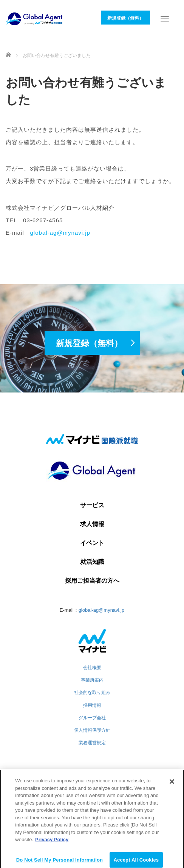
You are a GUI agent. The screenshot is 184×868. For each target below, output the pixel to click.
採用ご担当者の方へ (92, 581)
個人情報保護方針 (92, 730)
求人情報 (92, 524)
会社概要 (92, 668)
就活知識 (92, 562)
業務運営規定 (92, 743)
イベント (92, 543)
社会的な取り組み (92, 693)
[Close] (172, 785)
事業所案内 (92, 680)
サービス (92, 505)
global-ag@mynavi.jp (60, 233)
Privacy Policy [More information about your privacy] (52, 843)
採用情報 (92, 705)
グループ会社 (92, 718)
